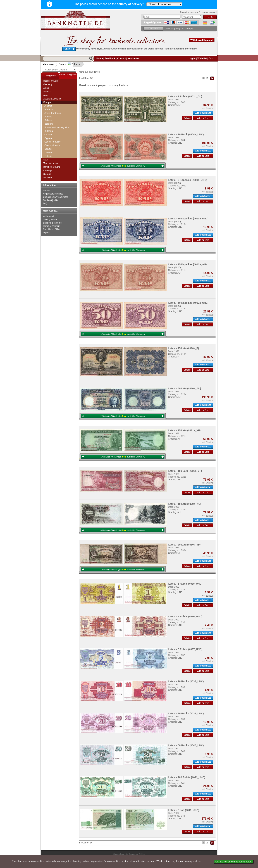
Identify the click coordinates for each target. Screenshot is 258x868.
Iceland (48, 126)
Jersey (48, 140)
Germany (48, 84)
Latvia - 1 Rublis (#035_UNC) (185, 584)
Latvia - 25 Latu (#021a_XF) (184, 430)
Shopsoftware (120, 854)
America (47, 92)
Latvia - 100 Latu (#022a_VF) (185, 471)
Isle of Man (50, 133)
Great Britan (51, 108)
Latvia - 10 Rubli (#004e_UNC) (186, 134)
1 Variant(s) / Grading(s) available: (123, 166)
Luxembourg (51, 154)
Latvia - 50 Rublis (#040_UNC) (186, 745)
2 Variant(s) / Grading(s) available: (123, 416)
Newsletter (133, 58)
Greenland (50, 115)
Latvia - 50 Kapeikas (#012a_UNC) (188, 303)
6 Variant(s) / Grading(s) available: (123, 530)
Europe (63, 64)
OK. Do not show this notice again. (234, 862)
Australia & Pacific (52, 99)
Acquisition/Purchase (53, 194)
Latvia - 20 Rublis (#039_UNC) (186, 713)
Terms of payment (52, 226)
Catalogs (48, 170)
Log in (192, 58)
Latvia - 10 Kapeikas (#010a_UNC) (188, 219)
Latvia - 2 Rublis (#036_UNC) (185, 616)
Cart (211, 58)
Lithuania (49, 151)
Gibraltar (49, 104)
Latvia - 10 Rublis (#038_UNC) (186, 681)
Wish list (202, 58)
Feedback (110, 58)
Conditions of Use (52, 229)
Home (100, 58)
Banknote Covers (52, 167)
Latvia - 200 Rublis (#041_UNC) (187, 777)
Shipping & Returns (52, 223)
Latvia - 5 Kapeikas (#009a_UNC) (188, 180)
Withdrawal (48, 216)
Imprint (46, 233)
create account (210, 12)
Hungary (49, 122)
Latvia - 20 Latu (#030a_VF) (184, 545)
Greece (48, 111)
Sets (46, 160)
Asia (45, 95)
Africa (46, 88)
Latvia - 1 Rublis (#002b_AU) (185, 96)
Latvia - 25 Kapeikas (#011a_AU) (187, 264)
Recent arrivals (51, 81)
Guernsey (49, 118)
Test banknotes (51, 163)
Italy (46, 136)
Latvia (75, 64)
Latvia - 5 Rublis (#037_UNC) (185, 649)
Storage (47, 174)
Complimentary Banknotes (56, 197)
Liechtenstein (51, 147)
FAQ (45, 203)
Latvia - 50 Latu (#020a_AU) (185, 388)
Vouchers (48, 178)
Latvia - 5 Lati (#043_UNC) (184, 810)
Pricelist (47, 191)
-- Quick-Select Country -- (59, 70)
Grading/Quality (50, 200)
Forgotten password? (190, 12)
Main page (48, 64)
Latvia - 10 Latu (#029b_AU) (185, 504)
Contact (121, 58)
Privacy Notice (50, 220)
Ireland (48, 129)
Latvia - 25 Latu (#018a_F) (183, 348)
